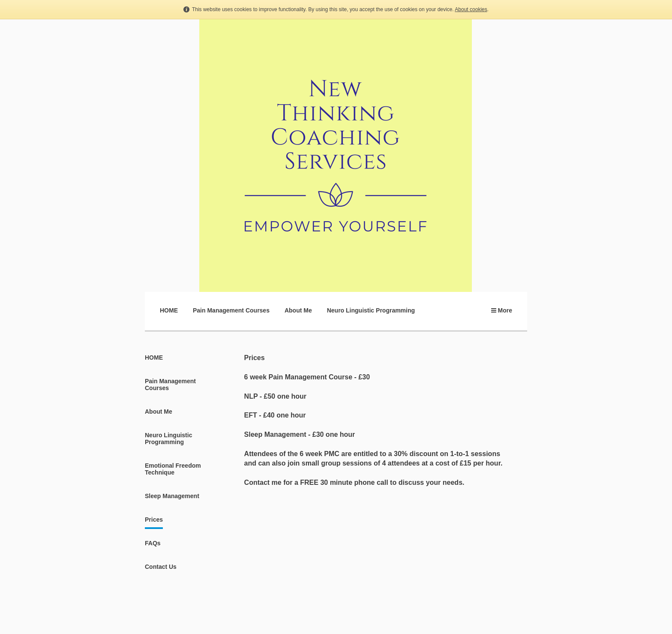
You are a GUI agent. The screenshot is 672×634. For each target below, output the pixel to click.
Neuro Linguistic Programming (371, 310)
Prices (154, 520)
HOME (169, 310)
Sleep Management (172, 496)
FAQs (153, 543)
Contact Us (161, 567)
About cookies (471, 9)
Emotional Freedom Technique (173, 469)
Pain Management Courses (231, 310)
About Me (298, 310)
